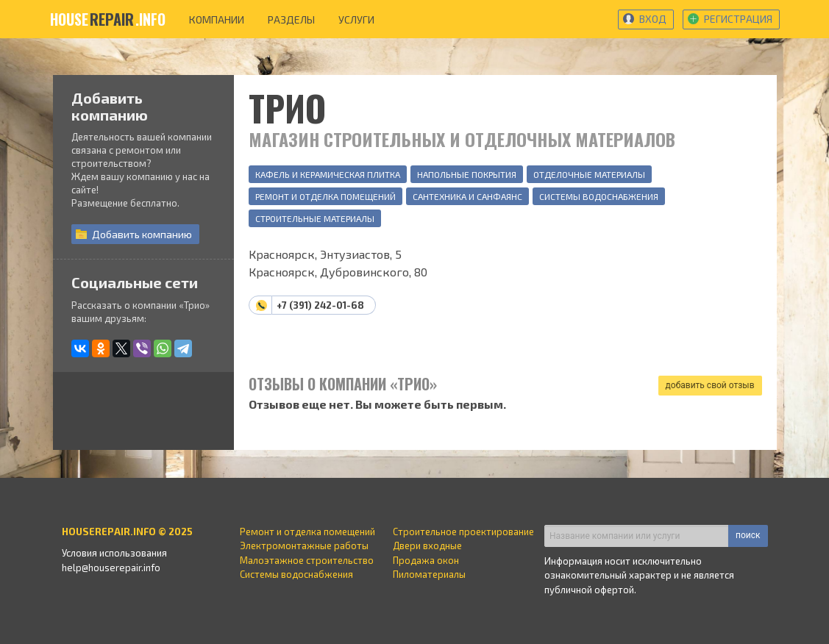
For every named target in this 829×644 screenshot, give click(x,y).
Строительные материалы (315, 218)
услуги (356, 19)
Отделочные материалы (589, 174)
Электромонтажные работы (304, 545)
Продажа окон (426, 560)
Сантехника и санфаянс (467, 196)
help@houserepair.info (111, 568)
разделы (291, 19)
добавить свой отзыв (710, 385)
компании (217, 19)
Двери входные (427, 545)
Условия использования (114, 553)
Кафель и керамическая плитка (328, 174)
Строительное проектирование (463, 532)
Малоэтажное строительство (307, 560)
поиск (748, 535)
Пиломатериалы (429, 574)
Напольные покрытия (467, 174)
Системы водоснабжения (599, 196)
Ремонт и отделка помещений (325, 196)
